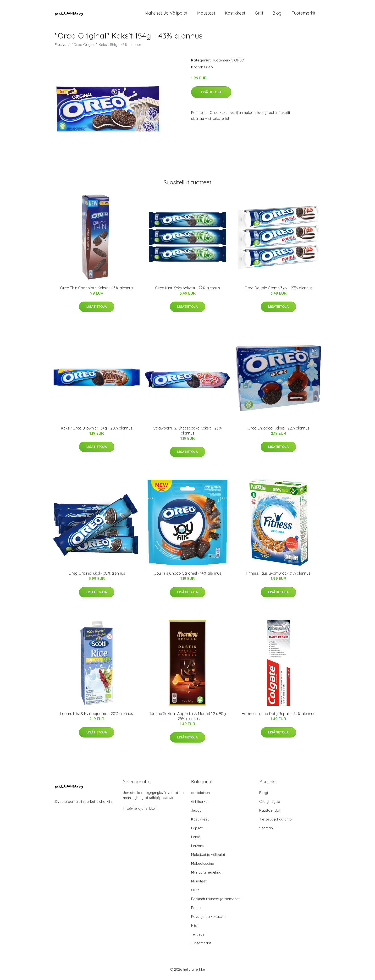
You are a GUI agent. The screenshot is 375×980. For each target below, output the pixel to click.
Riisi (194, 928)
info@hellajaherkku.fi (140, 811)
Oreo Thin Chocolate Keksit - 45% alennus (97, 290)
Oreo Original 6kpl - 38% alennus (97, 576)
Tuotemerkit (304, 14)
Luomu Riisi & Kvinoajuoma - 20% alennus (97, 716)
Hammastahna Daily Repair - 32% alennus (278, 716)
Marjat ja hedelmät (207, 875)
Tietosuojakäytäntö (276, 822)
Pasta (196, 910)
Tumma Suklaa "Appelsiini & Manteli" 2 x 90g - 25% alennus (187, 718)
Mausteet (206, 14)
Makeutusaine (203, 866)
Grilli (259, 14)
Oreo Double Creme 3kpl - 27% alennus (278, 290)
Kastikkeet (235, 14)
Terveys (198, 937)
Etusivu (61, 47)
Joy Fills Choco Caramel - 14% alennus (188, 576)
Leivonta (198, 848)
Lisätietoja (211, 94)
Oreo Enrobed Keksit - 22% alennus (278, 430)
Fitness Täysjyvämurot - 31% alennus (278, 576)
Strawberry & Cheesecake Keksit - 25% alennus (187, 433)
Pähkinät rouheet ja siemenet (215, 901)
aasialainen (200, 795)
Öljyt (195, 892)
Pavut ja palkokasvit (208, 919)
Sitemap (266, 830)
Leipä (196, 839)
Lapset (197, 830)
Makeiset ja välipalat (166, 14)
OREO (239, 63)
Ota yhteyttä (270, 804)
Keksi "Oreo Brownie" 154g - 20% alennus (97, 430)
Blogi (277, 14)
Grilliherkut (200, 804)
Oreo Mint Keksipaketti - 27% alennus (188, 290)
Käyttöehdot (270, 813)
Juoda (196, 813)
